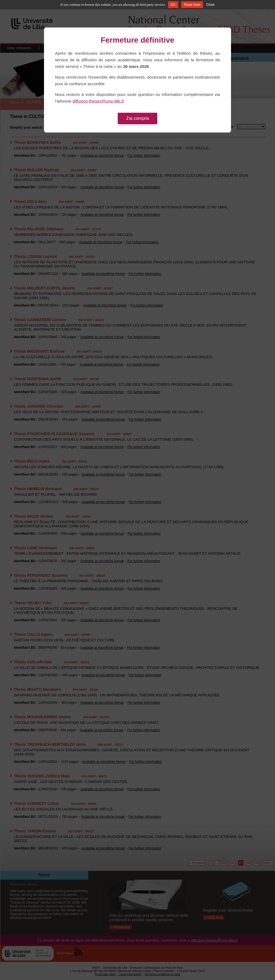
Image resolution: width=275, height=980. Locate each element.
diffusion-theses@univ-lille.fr (98, 101)
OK (173, 5)
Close (211, 5)
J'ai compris (137, 118)
